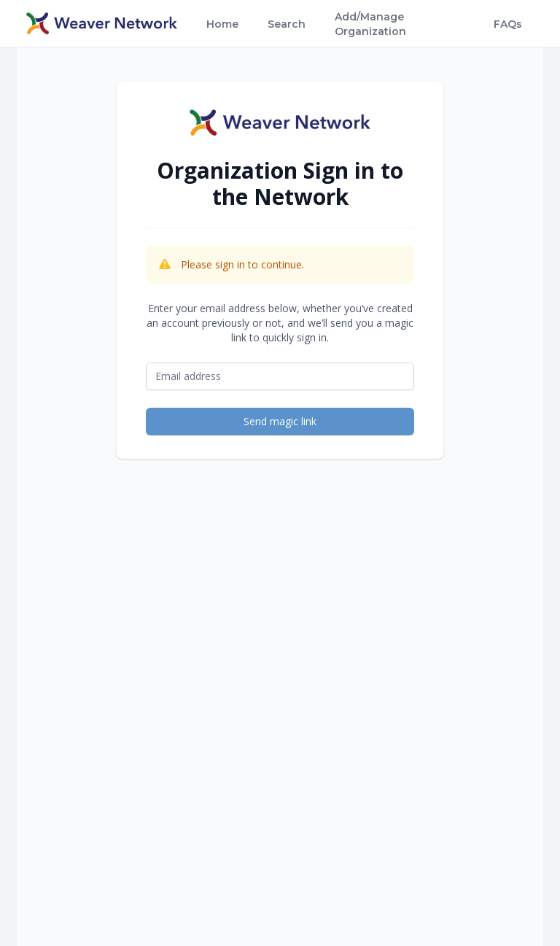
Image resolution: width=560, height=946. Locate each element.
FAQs (508, 24)
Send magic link (280, 421)
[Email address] (280, 376)
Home (222, 24)
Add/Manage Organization (370, 24)
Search (287, 24)
